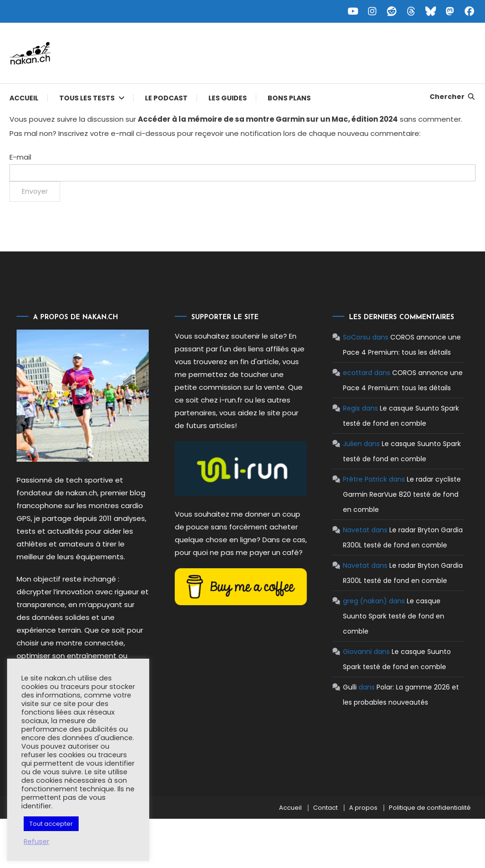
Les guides (228, 98)
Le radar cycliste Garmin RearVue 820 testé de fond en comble (402, 494)
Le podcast (166, 98)
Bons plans (289, 98)
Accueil (24, 98)
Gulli (350, 687)
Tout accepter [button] (51, 824)
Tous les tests (87, 98)
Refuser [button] (36, 841)
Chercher (453, 97)
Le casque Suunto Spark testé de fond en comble (394, 616)
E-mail (20, 157)
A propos (363, 808)
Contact (325, 808)
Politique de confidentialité (430, 808)
